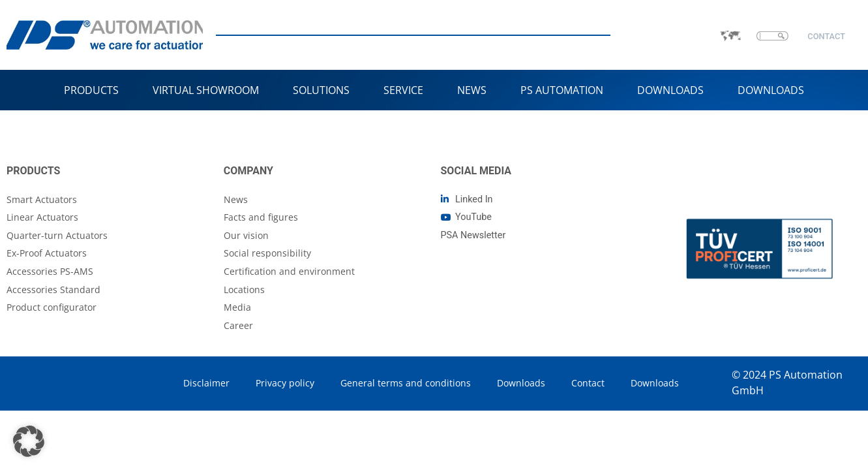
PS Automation (562, 90)
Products (91, 90)
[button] (29, 441)
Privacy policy (285, 383)
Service (403, 90)
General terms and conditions (406, 383)
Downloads (670, 90)
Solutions (321, 90)
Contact (588, 383)
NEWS (472, 90)
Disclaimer (206, 383)
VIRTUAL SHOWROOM (206, 90)
